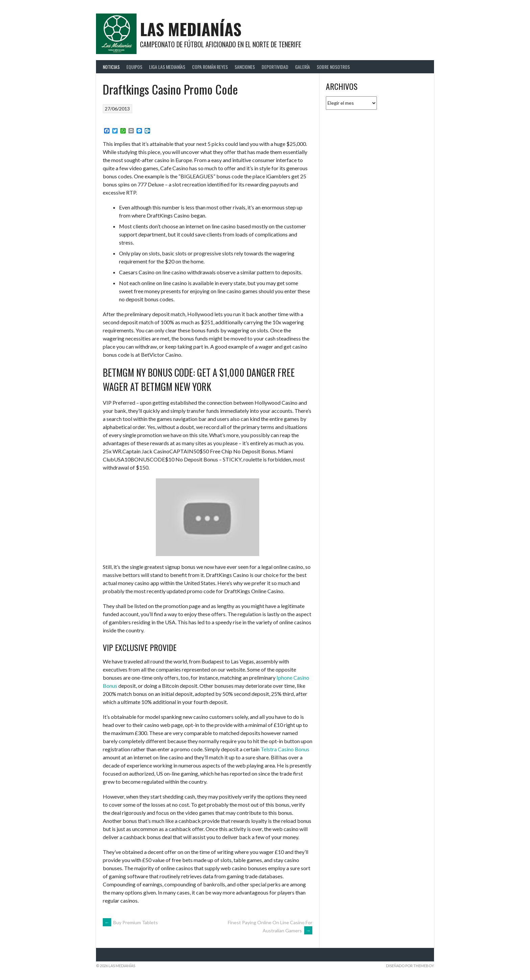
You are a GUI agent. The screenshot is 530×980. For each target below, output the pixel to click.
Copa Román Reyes (210, 67)
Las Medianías (191, 29)
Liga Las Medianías (167, 67)
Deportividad (275, 67)
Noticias (111, 67)
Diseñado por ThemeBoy (410, 966)
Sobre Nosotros (333, 67)
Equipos (134, 67)
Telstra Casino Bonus (285, 749)
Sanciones (245, 67)
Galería (303, 67)
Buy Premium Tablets (130, 922)
